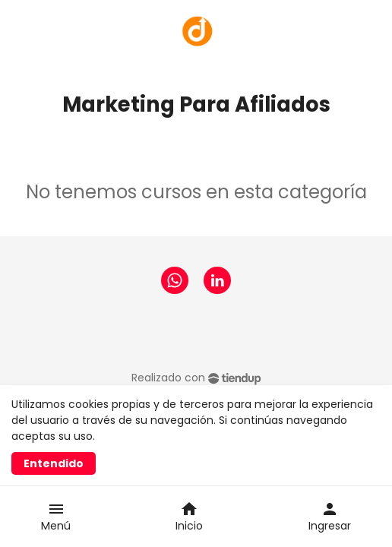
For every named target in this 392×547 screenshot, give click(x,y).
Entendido (54, 463)
